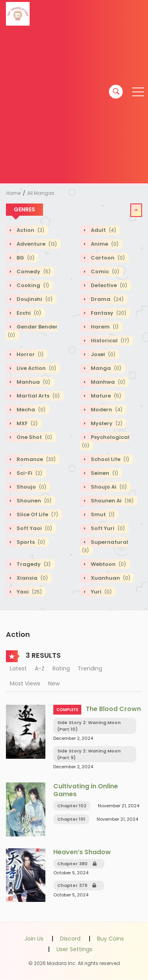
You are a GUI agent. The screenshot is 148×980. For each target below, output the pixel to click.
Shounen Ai (111, 501)
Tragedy (33, 564)
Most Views (25, 683)
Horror (29, 354)
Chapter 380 (77, 864)
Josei (102, 354)
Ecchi (28, 313)
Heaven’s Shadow (82, 852)
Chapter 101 (71, 819)
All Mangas (41, 193)
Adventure (36, 244)
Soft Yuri (107, 528)
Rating (61, 668)
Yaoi (29, 592)
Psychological (106, 441)
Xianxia (32, 578)
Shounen (33, 501)
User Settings (74, 949)
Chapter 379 (77, 885)
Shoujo (31, 487)
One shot (34, 437)
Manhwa (107, 382)
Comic (104, 272)
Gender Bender (33, 331)
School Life (109, 459)
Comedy (33, 272)
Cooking (32, 285)
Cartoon (107, 258)
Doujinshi (34, 299)
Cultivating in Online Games (86, 790)
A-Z (40, 668)
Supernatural (105, 546)
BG (25, 258)
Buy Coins (111, 939)
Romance (36, 459)
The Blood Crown (113, 709)
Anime (104, 244)
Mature (105, 396)
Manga (105, 368)
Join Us (34, 939)
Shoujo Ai (108, 487)
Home (13, 193)
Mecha (30, 410)
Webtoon (108, 564)
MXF (26, 423)
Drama (107, 299)
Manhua (33, 382)
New (54, 683)
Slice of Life (37, 514)
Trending (90, 668)
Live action (36, 368)
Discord (70, 939)
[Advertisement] (74, 105)
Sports (30, 542)
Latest (18, 668)
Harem (104, 327)
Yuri (101, 592)
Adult (103, 230)
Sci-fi (29, 473)
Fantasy (108, 313)
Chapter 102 (72, 806)
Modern (106, 410)
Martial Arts (37, 396)
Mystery (106, 423)
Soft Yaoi (34, 528)
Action (30, 230)
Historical (109, 341)
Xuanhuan (110, 578)
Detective (108, 285)
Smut (102, 514)
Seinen (104, 473)
